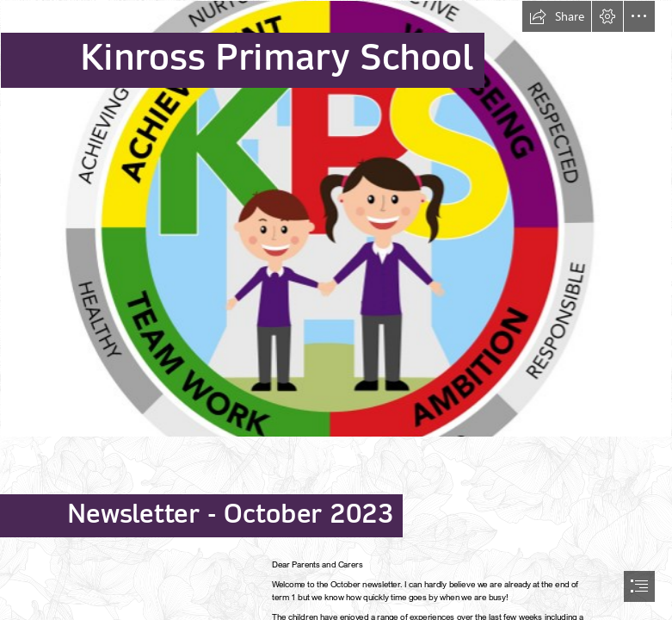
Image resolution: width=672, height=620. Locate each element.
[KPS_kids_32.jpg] (336, 219)
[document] (336, 310)
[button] (557, 16)
